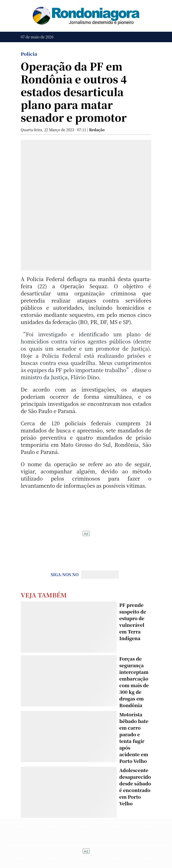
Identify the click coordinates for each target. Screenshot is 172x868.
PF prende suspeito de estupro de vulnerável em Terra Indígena (133, 621)
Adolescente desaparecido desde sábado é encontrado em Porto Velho (135, 787)
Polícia (29, 54)
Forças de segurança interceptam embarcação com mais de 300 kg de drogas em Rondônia (134, 682)
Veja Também (44, 595)
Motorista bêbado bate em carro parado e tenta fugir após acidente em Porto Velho (134, 738)
